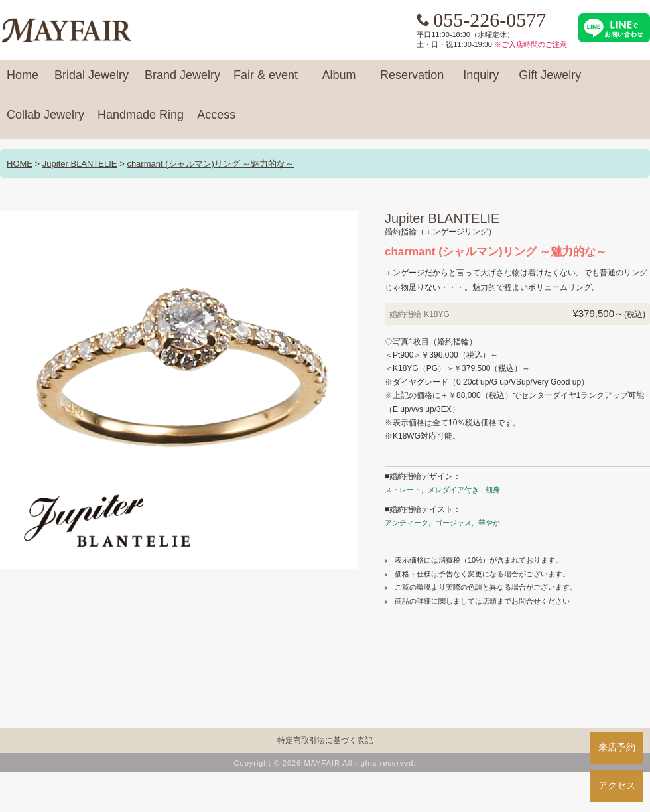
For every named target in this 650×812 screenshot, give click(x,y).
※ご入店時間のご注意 (531, 44)
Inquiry (481, 81)
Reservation (412, 81)
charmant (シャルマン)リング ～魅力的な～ (210, 164)
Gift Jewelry (550, 81)
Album (339, 81)
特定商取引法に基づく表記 (325, 740)
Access (216, 121)
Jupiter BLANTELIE (80, 164)
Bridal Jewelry (92, 81)
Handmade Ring (141, 121)
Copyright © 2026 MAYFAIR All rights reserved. (325, 763)
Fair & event (266, 81)
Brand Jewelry (182, 81)
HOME (20, 164)
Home (23, 81)
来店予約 (617, 747)
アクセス (617, 785)
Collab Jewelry (45, 121)
